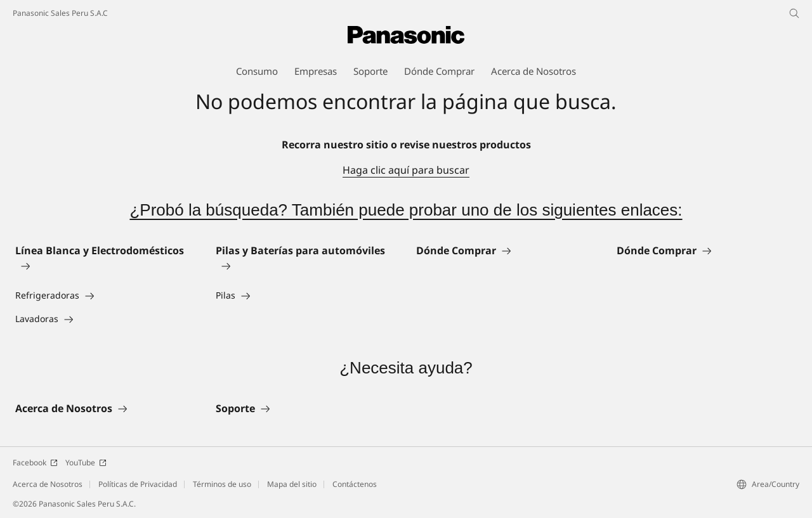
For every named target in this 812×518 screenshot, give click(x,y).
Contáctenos (355, 484)
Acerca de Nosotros (48, 484)
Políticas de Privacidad (138, 484)
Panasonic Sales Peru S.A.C (60, 13)
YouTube (86, 463)
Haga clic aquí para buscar (406, 170)
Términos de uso (222, 484)
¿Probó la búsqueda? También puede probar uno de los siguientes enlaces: (406, 210)
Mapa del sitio (292, 484)
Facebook (35, 463)
